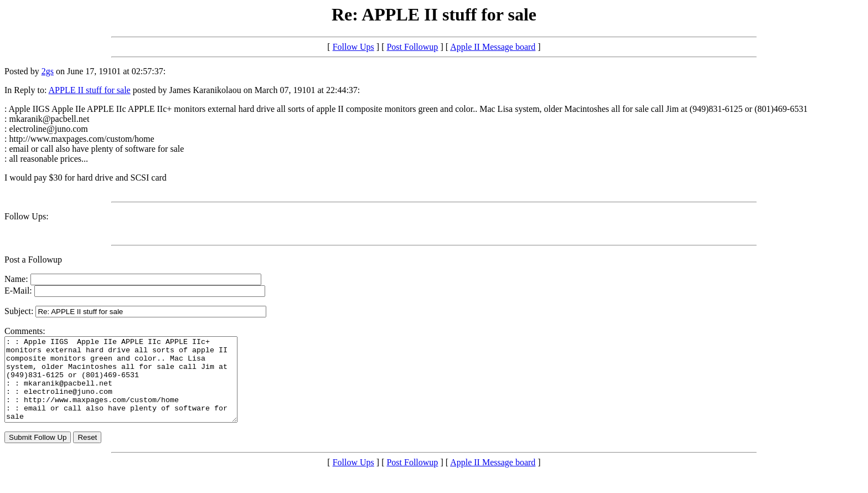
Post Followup (412, 47)
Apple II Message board (493, 47)
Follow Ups (353, 47)
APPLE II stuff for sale (90, 90)
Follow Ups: (27, 216)
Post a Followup (33, 260)
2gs (48, 71)
